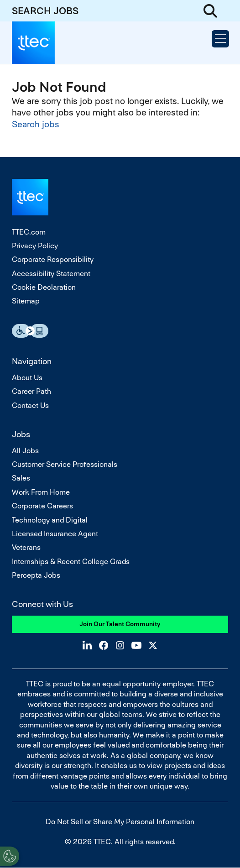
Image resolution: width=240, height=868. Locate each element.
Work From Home (41, 492)
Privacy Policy (35, 246)
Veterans (26, 547)
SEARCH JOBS (45, 11)
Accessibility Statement (51, 274)
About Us (27, 378)
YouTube (136, 645)
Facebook (104, 645)
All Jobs (25, 451)
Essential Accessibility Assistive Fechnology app (30, 331)
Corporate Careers (42, 506)
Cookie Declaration (44, 287)
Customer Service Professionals (65, 464)
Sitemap (26, 301)
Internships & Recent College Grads (71, 562)
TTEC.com (29, 232)
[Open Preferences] (10, 856)
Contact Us (30, 405)
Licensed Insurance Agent (55, 534)
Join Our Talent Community (120, 624)
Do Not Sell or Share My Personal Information (120, 822)
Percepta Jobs (36, 575)
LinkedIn (87, 645)
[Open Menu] (220, 39)
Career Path (31, 391)
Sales (21, 478)
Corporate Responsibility (53, 259)
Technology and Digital (50, 520)
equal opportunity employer (148, 684)
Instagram (120, 645)
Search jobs (36, 124)
